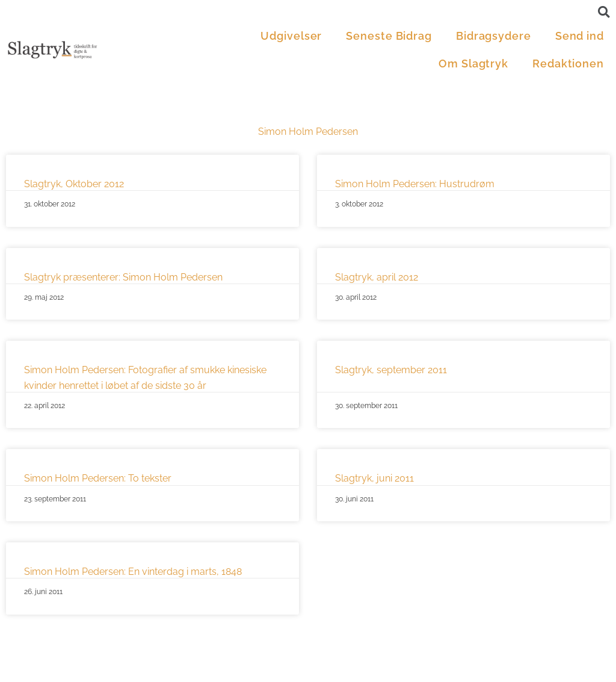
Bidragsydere (494, 36)
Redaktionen (568, 64)
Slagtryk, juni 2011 (374, 478)
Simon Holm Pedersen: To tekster (98, 478)
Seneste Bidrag (389, 36)
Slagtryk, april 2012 (377, 277)
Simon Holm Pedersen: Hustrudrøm (415, 184)
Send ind (580, 36)
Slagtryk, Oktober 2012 (74, 184)
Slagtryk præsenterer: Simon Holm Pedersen (123, 277)
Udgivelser (291, 36)
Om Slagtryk (473, 64)
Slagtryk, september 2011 (391, 370)
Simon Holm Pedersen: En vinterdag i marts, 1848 (133, 572)
